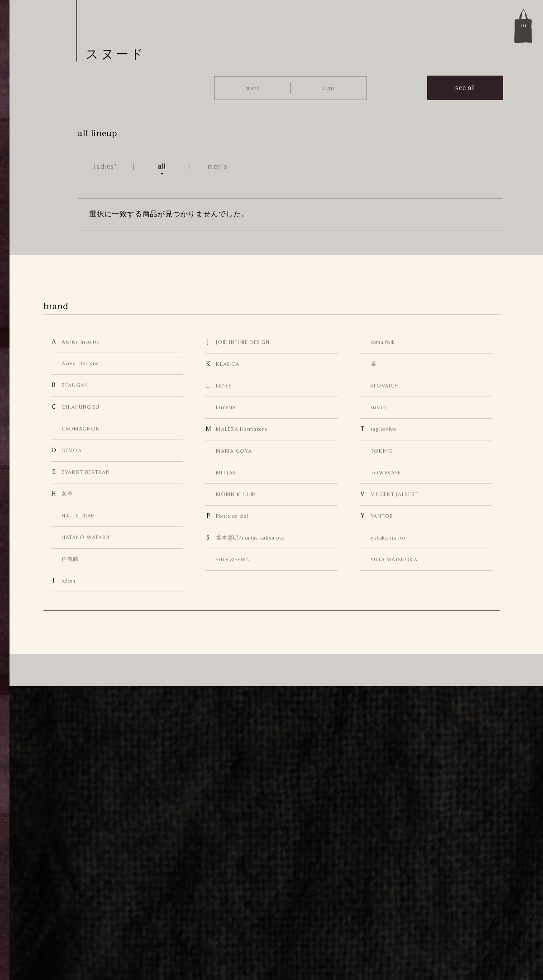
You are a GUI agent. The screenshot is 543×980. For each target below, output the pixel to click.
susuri (379, 407)
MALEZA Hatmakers (241, 429)
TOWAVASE (386, 473)
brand (252, 88)
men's (218, 167)
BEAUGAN (75, 385)
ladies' (105, 167)
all (162, 167)
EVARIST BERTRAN (86, 472)
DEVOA (71, 450)
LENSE (224, 386)
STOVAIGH (385, 386)
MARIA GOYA (234, 451)
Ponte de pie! (232, 516)
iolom (68, 581)
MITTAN (226, 473)
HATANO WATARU (86, 537)
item (329, 88)
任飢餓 (70, 559)
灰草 (67, 494)
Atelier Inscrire (81, 342)
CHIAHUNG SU (81, 407)
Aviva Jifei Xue (80, 363)
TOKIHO (382, 451)
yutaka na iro (388, 538)
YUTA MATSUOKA (394, 559)
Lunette (226, 407)
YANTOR (382, 516)
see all (465, 88)
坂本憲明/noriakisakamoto (250, 538)
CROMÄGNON (81, 429)
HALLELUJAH (78, 516)
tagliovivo (383, 429)
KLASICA (227, 364)
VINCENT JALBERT (394, 494)
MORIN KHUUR (236, 494)
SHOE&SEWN (233, 559)
